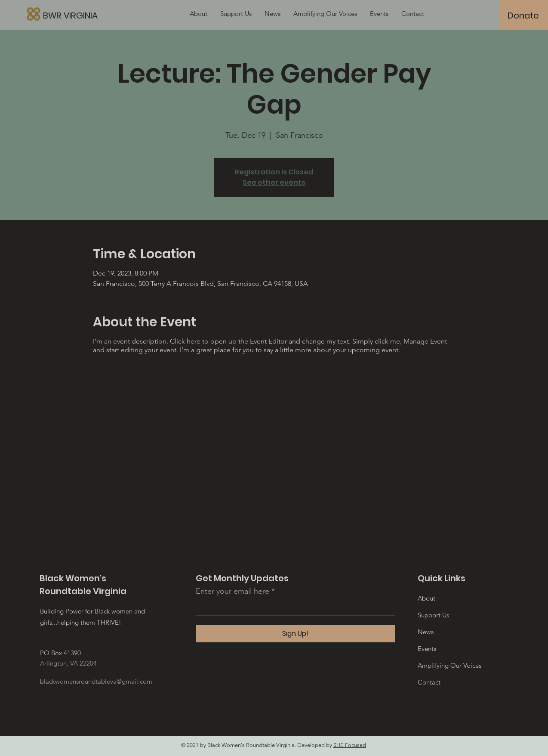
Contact (429, 682)
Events (427, 649)
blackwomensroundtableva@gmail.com (96, 681)
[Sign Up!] (295, 634)
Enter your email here (232, 591)
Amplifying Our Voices (449, 665)
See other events (274, 182)
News (426, 632)
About (426, 598)
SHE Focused (350, 745)
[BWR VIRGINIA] (111, 15)
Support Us (433, 615)
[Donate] (523, 15)
